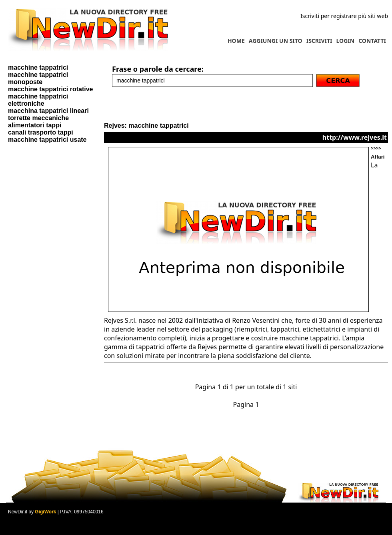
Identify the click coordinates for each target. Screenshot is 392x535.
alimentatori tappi (35, 125)
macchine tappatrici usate (47, 140)
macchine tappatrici (38, 67)
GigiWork (45, 512)
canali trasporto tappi (41, 132)
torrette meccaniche (38, 118)
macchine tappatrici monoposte (38, 78)
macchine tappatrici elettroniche (38, 100)
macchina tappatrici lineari (48, 111)
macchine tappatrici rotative (51, 89)
